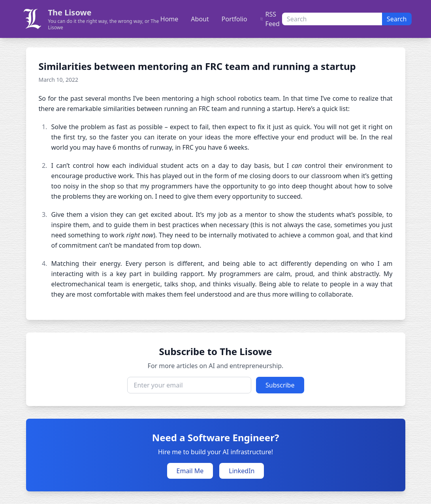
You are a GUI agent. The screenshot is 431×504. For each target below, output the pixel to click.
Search (397, 19)
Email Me (190, 471)
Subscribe (280, 385)
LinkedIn (242, 471)
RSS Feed (270, 19)
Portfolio (234, 19)
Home (169, 19)
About (200, 19)
